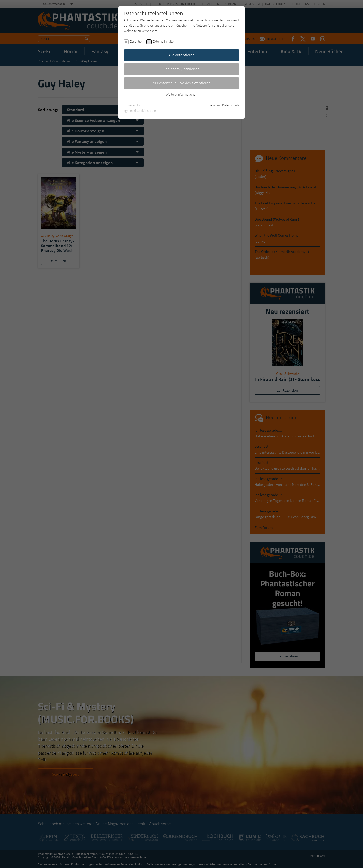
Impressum (212, 105)
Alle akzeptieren (181, 55)
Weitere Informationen (181, 94)
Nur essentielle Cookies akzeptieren (182, 83)
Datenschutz (231, 105)
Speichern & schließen (181, 69)
